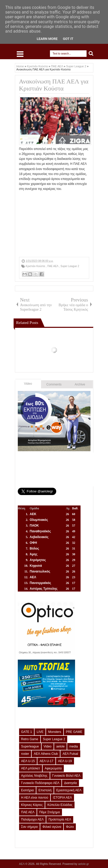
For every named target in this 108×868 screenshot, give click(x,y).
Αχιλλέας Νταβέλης (34, 776)
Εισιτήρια (28, 790)
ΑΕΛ (22, 864)
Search (91, 54)
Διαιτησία (70, 783)
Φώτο (70, 827)
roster (25, 754)
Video (28, 384)
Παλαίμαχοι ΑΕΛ (33, 819)
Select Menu (20, 54)
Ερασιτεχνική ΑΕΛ (69, 790)
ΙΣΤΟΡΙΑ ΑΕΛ (62, 798)
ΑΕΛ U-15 (28, 761)
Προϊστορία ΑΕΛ (60, 819)
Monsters (55, 732)
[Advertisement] (54, 224)
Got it (68, 39)
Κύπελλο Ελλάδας (60, 805)
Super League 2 (70, 266)
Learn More (47, 39)
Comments (54, 384)
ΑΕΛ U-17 (46, 761)
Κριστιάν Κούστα (36, 266)
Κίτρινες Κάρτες (32, 805)
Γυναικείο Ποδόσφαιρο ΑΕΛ (40, 783)
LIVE (40, 732)
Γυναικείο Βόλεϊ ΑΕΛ (66, 776)
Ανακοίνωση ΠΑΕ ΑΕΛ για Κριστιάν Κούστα (54, 85)
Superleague (30, 746)
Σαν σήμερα (30, 827)
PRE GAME (74, 732)
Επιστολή (45, 790)
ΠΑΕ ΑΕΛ (53, 266)
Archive (80, 384)
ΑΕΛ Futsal (70, 754)
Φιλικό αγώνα (52, 827)
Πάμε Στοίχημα (50, 812)
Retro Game (30, 739)
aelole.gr (84, 864)
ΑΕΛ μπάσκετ (31, 768)
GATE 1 (27, 732)
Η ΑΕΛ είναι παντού (35, 798)
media (74, 746)
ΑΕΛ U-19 (65, 761)
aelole (60, 746)
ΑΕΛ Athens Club (46, 754)
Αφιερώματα (53, 768)
